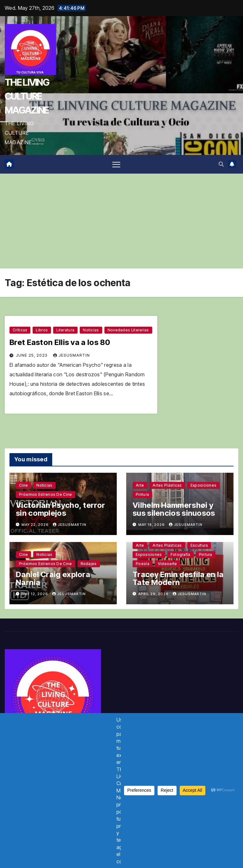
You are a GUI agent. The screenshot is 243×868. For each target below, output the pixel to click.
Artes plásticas (167, 485)
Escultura (199, 545)
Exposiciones (204, 485)
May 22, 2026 (36, 525)
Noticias (91, 330)
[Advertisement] (121, 221)
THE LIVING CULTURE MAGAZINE (27, 96)
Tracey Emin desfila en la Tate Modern (178, 578)
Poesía (143, 564)
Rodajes (89, 564)
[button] (221, 164)
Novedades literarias (128, 330)
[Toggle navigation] (116, 164)
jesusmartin (72, 355)
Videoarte (168, 564)
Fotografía (181, 554)
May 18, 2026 (152, 525)
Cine (23, 485)
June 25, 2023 (32, 355)
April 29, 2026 (154, 594)
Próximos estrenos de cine (46, 494)
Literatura (65, 330)
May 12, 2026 (35, 594)
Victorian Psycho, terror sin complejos (60, 509)
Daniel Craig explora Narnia (53, 578)
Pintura (142, 494)
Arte (140, 485)
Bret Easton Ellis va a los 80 (60, 342)
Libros (42, 330)
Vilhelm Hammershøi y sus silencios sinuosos (174, 509)
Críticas (20, 330)
